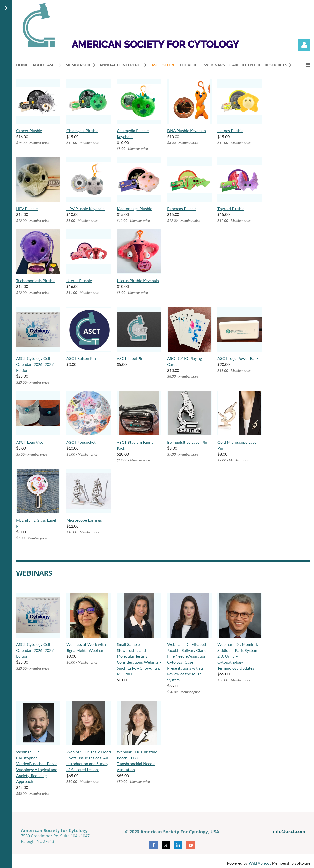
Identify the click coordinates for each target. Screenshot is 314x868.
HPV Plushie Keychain (86, 208)
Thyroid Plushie (231, 208)
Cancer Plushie (29, 131)
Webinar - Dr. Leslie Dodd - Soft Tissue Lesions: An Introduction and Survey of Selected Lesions (89, 761)
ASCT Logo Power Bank (238, 358)
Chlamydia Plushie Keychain (133, 133)
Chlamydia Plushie (82, 131)
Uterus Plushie (79, 280)
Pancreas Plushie (182, 208)
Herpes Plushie (230, 131)
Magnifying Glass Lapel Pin (36, 523)
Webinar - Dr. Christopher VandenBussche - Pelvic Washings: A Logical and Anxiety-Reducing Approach (37, 767)
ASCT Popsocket (81, 442)
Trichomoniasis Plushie (36, 280)
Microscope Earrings (84, 520)
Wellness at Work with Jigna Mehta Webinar (86, 647)
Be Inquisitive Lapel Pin (187, 442)
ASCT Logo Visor (30, 442)
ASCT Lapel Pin (130, 358)
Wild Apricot (260, 863)
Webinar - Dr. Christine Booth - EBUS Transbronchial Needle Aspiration (137, 761)
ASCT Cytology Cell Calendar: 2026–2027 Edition (35, 364)
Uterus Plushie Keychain (138, 280)
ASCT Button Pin (81, 358)
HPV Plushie (27, 208)
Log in (304, 45)
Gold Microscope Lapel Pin (237, 445)
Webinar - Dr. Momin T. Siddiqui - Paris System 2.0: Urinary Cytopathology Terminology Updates (238, 656)
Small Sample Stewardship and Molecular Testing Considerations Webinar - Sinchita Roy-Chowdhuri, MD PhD (139, 659)
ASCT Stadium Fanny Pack (135, 445)
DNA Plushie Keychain (186, 131)
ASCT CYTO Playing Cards (185, 361)
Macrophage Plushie (134, 208)
